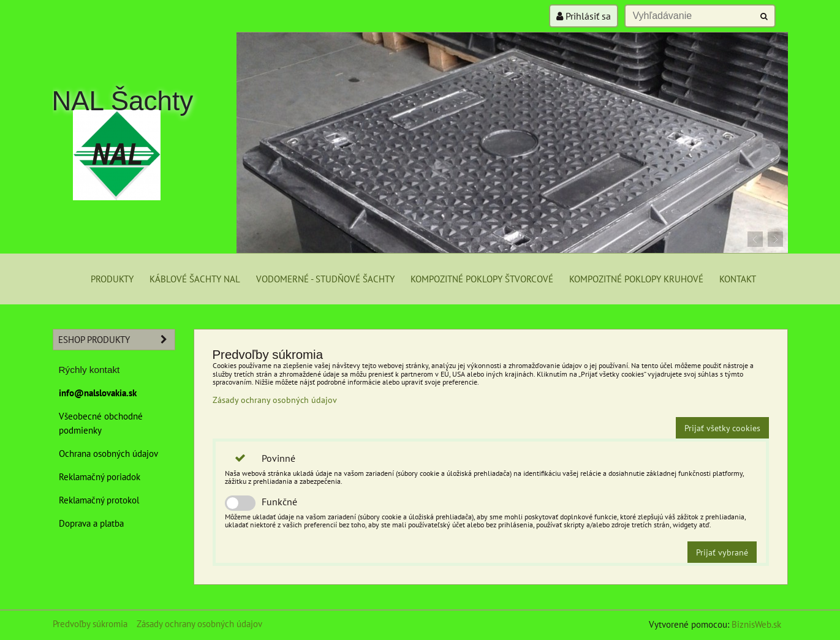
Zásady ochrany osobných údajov (275, 400)
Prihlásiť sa (584, 16)
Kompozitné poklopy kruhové (636, 279)
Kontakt (738, 279)
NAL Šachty (123, 101)
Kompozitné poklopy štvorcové (482, 279)
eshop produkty (116, 340)
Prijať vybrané (722, 552)
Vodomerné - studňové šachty (325, 279)
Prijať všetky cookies (722, 428)
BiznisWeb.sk (756, 624)
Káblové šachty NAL (195, 279)
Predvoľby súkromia (90, 623)
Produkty (112, 279)
